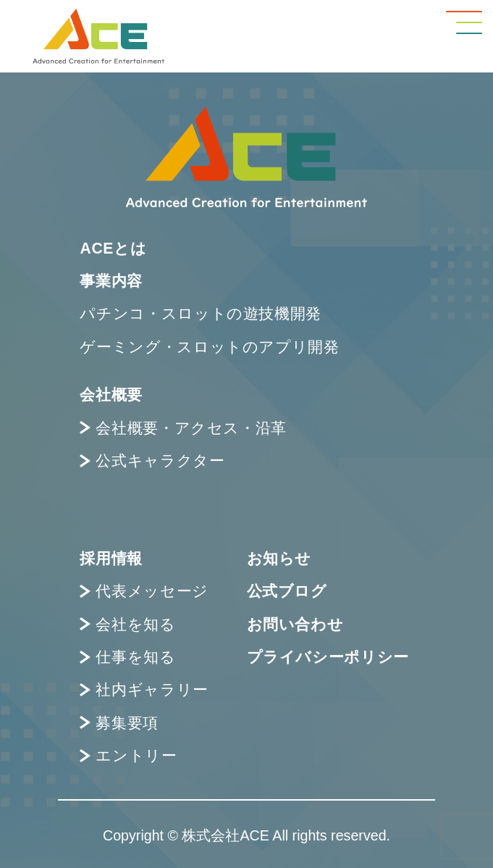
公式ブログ (287, 591)
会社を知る (127, 624)
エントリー (128, 755)
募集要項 (119, 723)
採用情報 (111, 558)
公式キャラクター (152, 460)
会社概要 (111, 395)
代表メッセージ (144, 591)
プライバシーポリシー (328, 657)
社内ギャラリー (144, 689)
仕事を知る (127, 657)
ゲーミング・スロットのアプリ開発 (209, 347)
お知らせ (279, 558)
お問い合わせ (295, 624)
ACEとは (113, 248)
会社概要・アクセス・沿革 (183, 428)
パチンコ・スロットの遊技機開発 (201, 313)
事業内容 (111, 281)
